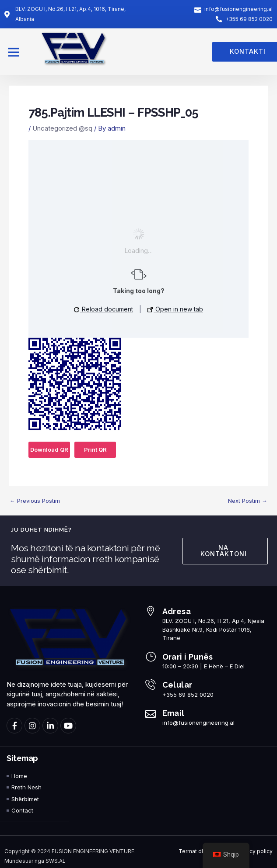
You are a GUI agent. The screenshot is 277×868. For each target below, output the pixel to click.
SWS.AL (56, 861)
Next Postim (248, 501)
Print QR (95, 450)
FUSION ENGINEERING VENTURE (93, 851)
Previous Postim (35, 501)
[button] (14, 52)
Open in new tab (175, 309)
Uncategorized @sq (62, 128)
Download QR (49, 450)
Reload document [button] (103, 309)
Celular (177, 685)
